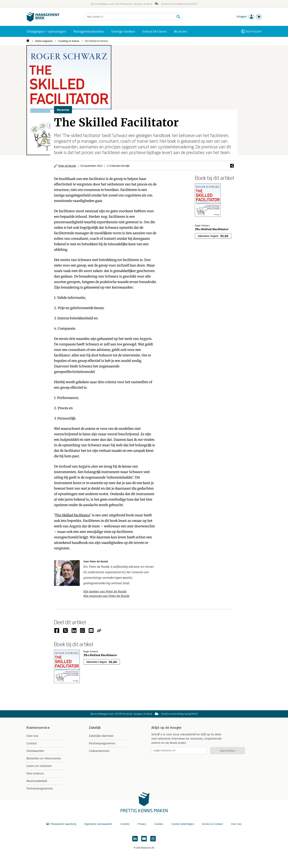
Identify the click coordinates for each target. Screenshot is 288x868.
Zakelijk (95, 728)
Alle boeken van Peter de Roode (105, 591)
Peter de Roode (67, 166)
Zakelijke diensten (101, 736)
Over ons (32, 736)
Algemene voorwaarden (98, 824)
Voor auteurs (35, 773)
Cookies (159, 824)
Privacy (142, 824)
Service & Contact (212, 824)
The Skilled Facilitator (96, 41)
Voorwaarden (35, 751)
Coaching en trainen (69, 41)
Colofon (125, 824)
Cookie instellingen (183, 824)
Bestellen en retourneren (44, 758)
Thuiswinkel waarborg (62, 824)
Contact (32, 743)
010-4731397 (254, 31)
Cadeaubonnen (99, 751)
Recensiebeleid (37, 781)
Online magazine (44, 41)
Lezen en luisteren (39, 766)
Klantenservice (38, 728)
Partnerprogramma (40, 788)
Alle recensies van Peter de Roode (106, 596)
